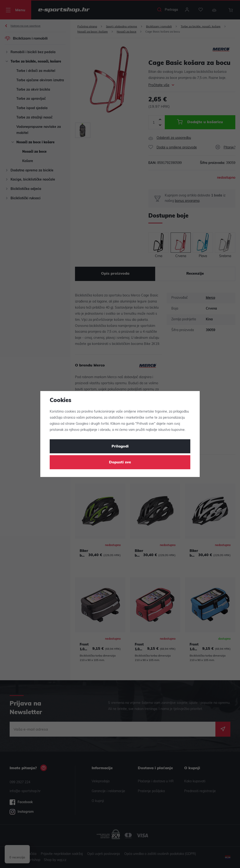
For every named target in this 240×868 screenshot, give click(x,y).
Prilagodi (120, 447)
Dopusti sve (120, 462)
